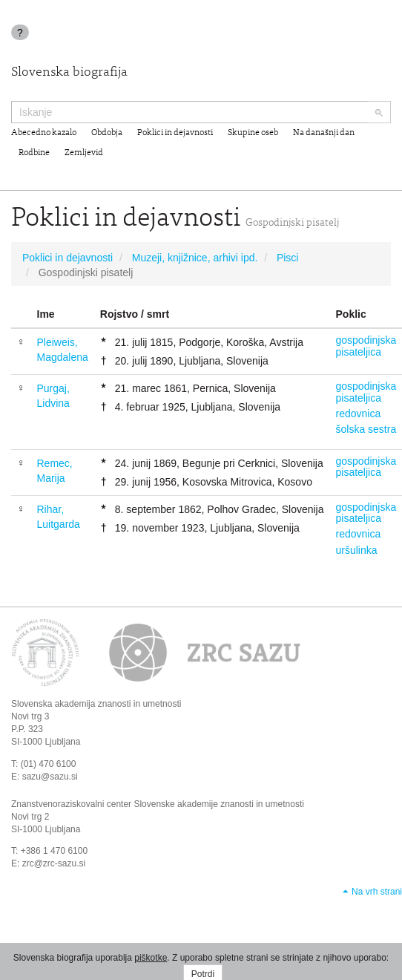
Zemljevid (84, 153)
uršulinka (357, 550)
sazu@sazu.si (50, 777)
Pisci (288, 258)
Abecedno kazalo (44, 133)
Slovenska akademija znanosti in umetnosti (96, 704)
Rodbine (34, 153)
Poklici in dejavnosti (175, 133)
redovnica (359, 414)
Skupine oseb (253, 133)
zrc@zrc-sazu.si (54, 863)
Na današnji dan (324, 133)
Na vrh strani (377, 892)
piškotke (151, 958)
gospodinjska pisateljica (366, 346)
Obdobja (107, 133)
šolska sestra (366, 429)
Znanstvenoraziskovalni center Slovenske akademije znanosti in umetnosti (158, 804)
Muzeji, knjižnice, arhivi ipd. (195, 258)
